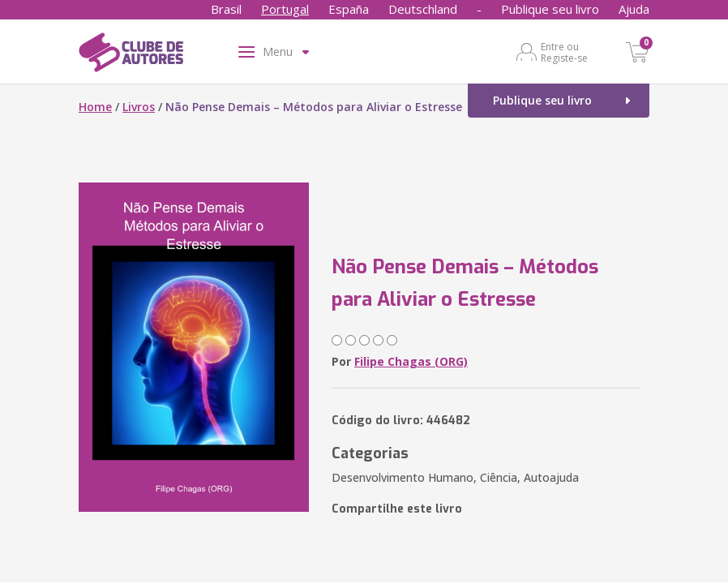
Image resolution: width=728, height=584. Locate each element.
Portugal (285, 9)
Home (95, 107)
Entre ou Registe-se (564, 52)
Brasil (226, 9)
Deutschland (423, 9)
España (349, 9)
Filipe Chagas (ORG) (411, 361)
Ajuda (634, 9)
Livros (139, 107)
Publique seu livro (550, 9)
